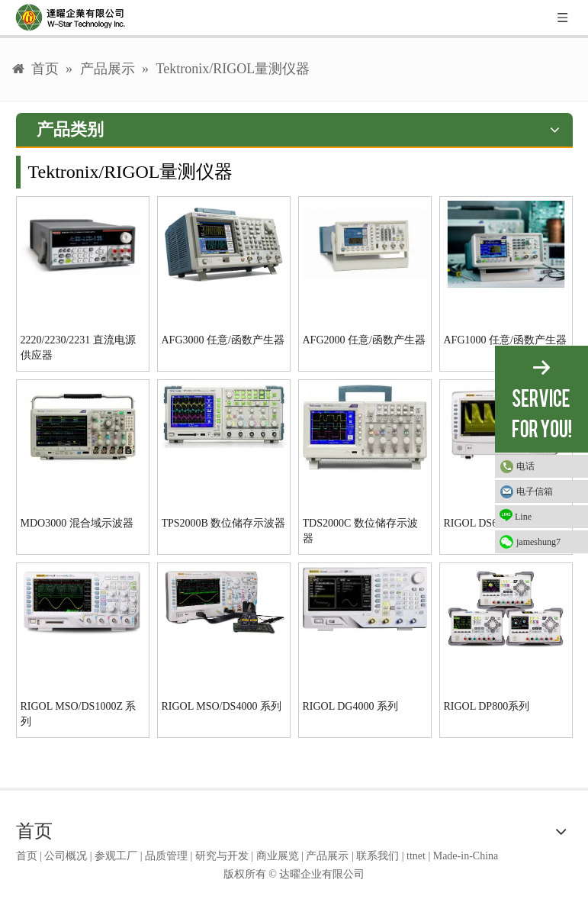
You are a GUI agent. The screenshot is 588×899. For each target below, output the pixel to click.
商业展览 (278, 856)
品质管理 (166, 856)
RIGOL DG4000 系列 (350, 706)
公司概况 (66, 856)
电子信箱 (535, 491)
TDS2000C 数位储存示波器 (360, 531)
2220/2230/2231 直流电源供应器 (78, 348)
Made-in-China (466, 856)
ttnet (416, 856)
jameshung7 (538, 542)
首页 (27, 856)
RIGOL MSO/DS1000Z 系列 (79, 714)
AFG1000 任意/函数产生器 (505, 340)
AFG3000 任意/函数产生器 (223, 340)
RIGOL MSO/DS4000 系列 (222, 706)
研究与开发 (222, 856)
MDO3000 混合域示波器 (77, 523)
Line (516, 516)
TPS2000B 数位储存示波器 (224, 523)
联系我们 (378, 856)
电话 (525, 466)
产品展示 (327, 856)
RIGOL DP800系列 (487, 706)
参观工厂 (116, 856)
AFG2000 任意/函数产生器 (364, 340)
